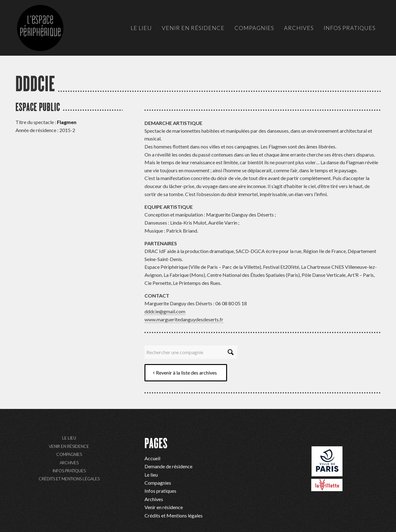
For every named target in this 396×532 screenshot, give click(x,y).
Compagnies (69, 454)
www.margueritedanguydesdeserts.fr (184, 319)
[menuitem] (141, 28)
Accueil (152, 458)
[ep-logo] (46, 34)
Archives (69, 463)
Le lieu (69, 438)
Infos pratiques (69, 471)
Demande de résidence (168, 466)
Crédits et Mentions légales (69, 479)
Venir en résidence (69, 446)
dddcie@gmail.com (165, 311)
